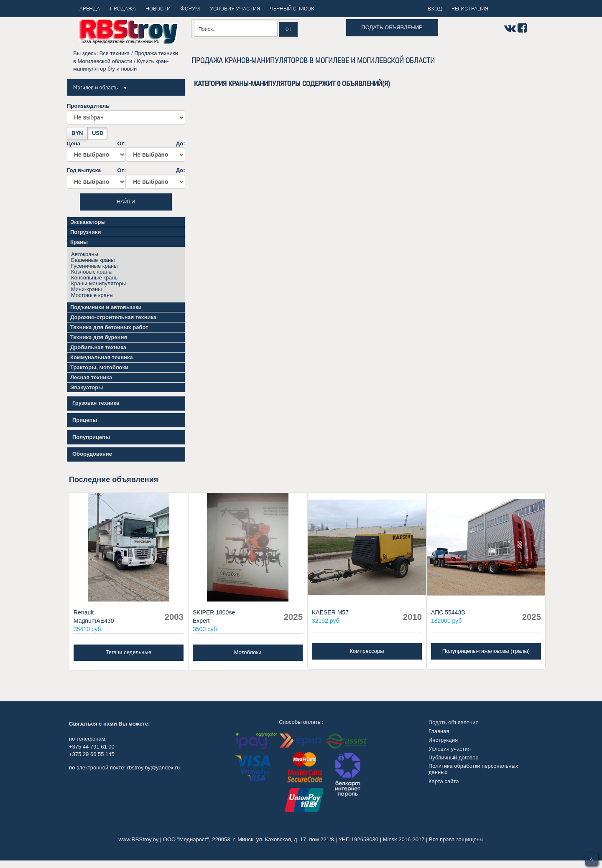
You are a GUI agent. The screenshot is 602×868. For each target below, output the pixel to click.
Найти (126, 202)
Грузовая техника (96, 403)
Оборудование (92, 454)
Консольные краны (95, 278)
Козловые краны (92, 272)
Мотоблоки (248, 652)
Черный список (292, 8)
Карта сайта (444, 781)
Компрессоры (367, 651)
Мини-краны (87, 289)
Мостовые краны (92, 295)
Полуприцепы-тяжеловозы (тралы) (486, 651)
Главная (439, 731)
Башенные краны (93, 260)
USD (98, 133)
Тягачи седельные (129, 652)
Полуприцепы (91, 437)
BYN (77, 133)
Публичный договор (454, 758)
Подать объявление (392, 27)
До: (155, 151)
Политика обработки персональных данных (473, 769)
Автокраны (85, 254)
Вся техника (115, 53)
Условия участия (450, 749)
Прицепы (85, 420)
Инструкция (443, 740)
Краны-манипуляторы (98, 283)
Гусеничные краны (94, 266)
